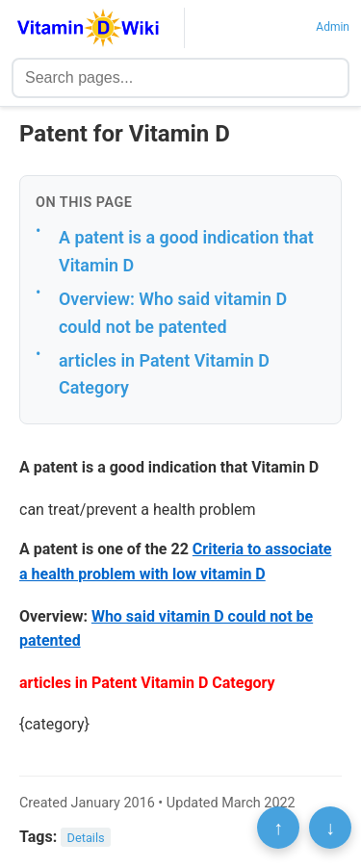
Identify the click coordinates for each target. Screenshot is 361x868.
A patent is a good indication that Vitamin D (186, 251)
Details (86, 838)
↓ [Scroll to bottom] (330, 828)
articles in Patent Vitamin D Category (164, 374)
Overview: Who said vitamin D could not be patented (173, 313)
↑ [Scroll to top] (278, 828)
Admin (333, 27)
